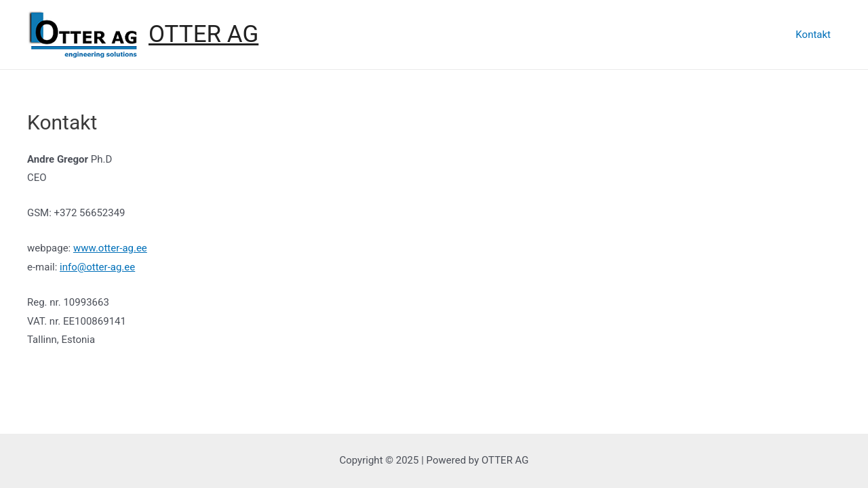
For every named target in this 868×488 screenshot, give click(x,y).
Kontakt (813, 35)
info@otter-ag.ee (97, 267)
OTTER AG (203, 34)
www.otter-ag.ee (110, 248)
